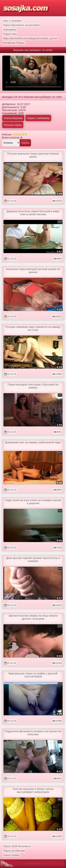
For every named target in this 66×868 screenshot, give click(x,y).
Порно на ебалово (14, 851)
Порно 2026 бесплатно (17, 846)
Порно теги (10, 34)
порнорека (9, 29)
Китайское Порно (14, 43)
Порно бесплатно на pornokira (21, 25)
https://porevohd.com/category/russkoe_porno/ (30, 38)
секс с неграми (12, 21)
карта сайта (33, 863)
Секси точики (11, 855)
